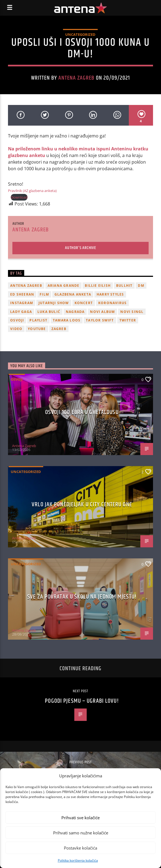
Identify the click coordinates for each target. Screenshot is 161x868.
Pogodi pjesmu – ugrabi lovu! (82, 701)
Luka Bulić (49, 312)
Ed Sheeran (22, 294)
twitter (128, 320)
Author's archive (80, 248)
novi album (102, 312)
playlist (38, 320)
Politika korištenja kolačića (78, 860)
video (16, 329)
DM (141, 286)
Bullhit (124, 286)
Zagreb (59, 329)
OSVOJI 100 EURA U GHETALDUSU (82, 412)
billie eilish (98, 286)
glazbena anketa (73, 294)
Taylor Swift (100, 320)
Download (19, 197)
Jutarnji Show (54, 303)
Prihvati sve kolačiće (80, 818)
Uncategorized (80, 34)
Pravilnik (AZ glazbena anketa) (32, 191)
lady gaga (21, 312)
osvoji (17, 320)
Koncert (84, 303)
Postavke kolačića (80, 848)
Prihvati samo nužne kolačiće (81, 833)
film (44, 294)
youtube (37, 329)
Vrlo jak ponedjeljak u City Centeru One (82, 505)
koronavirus (112, 303)
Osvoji (17, 379)
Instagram (22, 303)
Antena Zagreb (77, 78)
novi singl (132, 312)
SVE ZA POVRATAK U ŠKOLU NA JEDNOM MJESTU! (82, 597)
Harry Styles (110, 294)
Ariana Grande (64, 286)
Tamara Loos (67, 320)
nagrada (75, 312)
